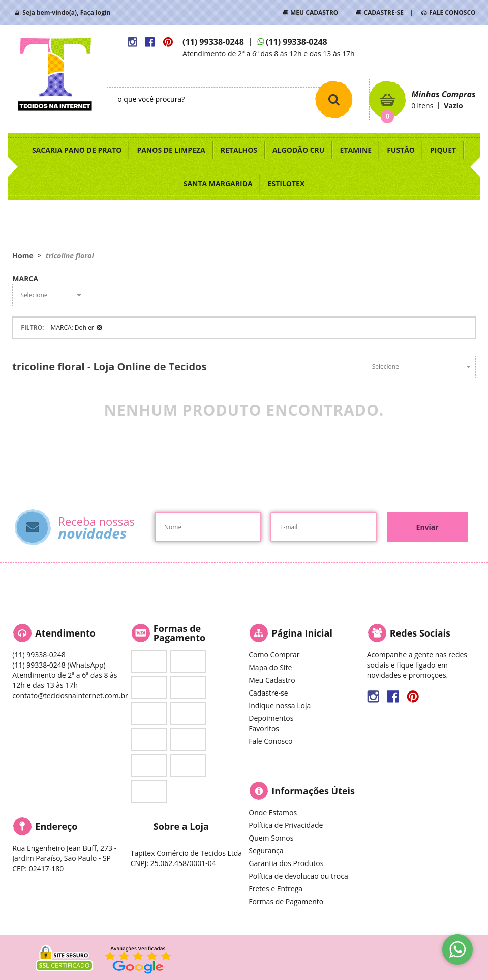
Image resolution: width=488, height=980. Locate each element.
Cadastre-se (268, 693)
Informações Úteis (313, 791)
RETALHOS (239, 150)
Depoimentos (271, 718)
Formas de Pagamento (286, 901)
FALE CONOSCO (452, 12)
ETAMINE (356, 150)
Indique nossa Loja (280, 705)
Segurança (266, 851)
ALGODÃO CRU (298, 150)
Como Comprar (274, 655)
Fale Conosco (270, 741)
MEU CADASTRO (314, 12)
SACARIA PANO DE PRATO (77, 150)
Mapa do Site (270, 667)
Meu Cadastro (272, 680)
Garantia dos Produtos (286, 863)
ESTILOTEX (286, 183)
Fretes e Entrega (276, 889)
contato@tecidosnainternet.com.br (70, 695)
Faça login (96, 12)
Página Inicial (302, 633)
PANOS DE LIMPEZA (171, 150)
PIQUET (443, 150)
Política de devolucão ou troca (298, 876)
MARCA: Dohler (72, 327)
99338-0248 (213, 42)
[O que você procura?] (334, 99)
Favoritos (264, 728)
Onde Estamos (273, 812)
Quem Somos (271, 838)
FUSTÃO (401, 150)
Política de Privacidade (286, 825)
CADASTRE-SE (383, 12)
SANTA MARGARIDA (218, 183)
